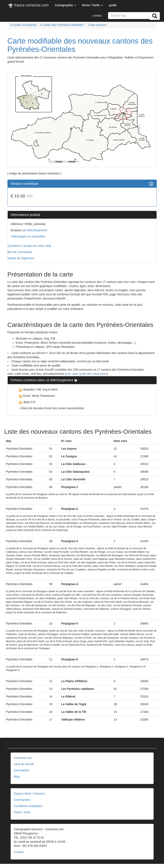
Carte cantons (97, 25)
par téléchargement (34, 230)
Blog (17, 777)
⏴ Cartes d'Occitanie (24, 25)
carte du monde (24, 764)
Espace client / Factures (29, 794)
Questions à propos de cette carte (29, 246)
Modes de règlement (21, 258)
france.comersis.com (28, 6)
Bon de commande (20, 252)
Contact (19, 852)
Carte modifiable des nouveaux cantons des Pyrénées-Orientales (80, 45)
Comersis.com (23, 758)
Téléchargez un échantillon (28, 236)
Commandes (22, 800)
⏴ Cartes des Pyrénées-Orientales (62, 25)
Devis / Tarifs (22, 812)
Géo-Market (22, 770)
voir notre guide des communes (87, 374)
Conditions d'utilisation (28, 806)
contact (97, 16)
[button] (65, 5)
